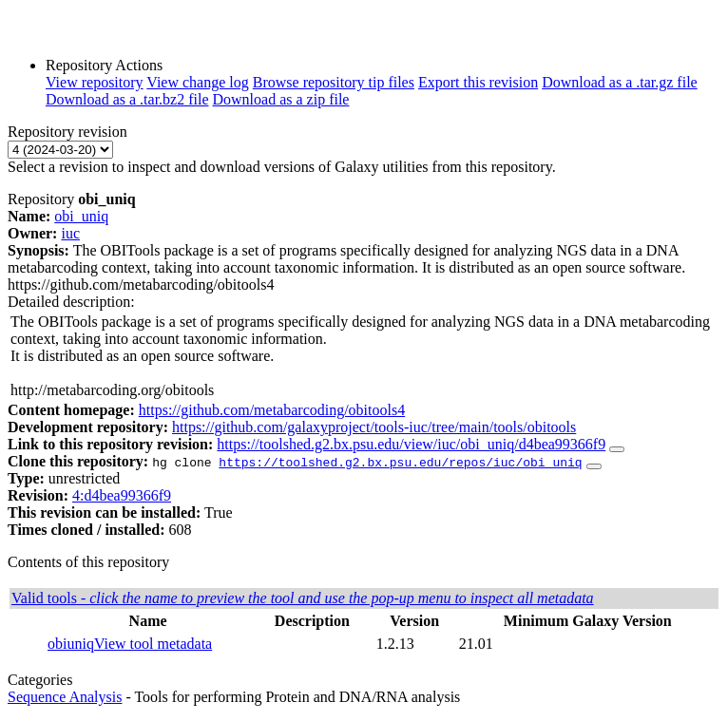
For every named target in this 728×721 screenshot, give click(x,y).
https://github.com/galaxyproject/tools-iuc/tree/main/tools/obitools (374, 427)
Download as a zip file (281, 99)
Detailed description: (71, 302)
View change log (197, 82)
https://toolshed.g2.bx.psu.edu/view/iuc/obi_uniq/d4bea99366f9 (411, 444)
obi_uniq (81, 216)
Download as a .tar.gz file (620, 82)
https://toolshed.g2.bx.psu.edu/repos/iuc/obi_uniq (400, 462)
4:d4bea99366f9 (122, 495)
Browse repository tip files (334, 82)
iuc (70, 233)
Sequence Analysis (65, 697)
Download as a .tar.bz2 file (127, 99)
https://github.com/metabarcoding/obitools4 (272, 410)
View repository (95, 82)
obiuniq (71, 644)
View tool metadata (153, 644)
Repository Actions (104, 65)
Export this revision (478, 82)
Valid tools (303, 598)
